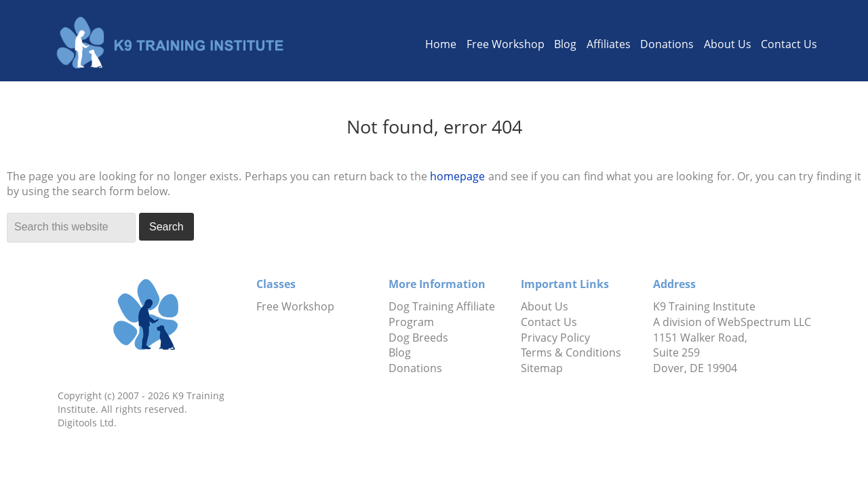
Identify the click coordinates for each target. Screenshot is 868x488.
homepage (457, 176)
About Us (728, 44)
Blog (565, 44)
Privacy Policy (555, 338)
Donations (667, 44)
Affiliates (609, 44)
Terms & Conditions (571, 352)
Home (441, 44)
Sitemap (542, 368)
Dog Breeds (418, 338)
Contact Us (789, 44)
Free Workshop (506, 44)
